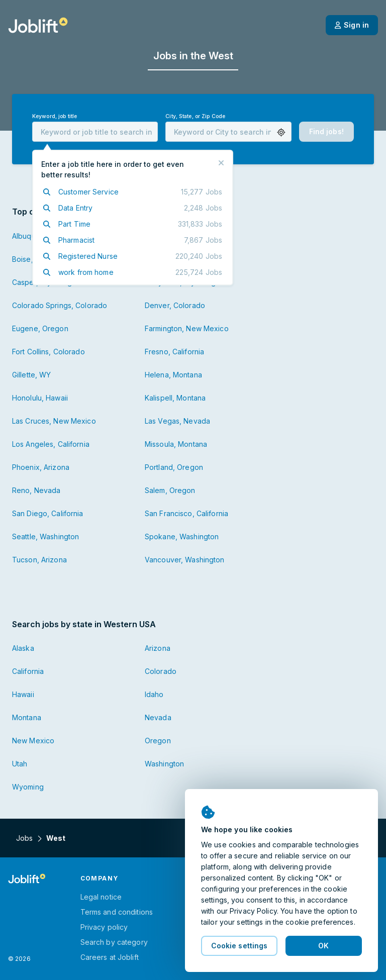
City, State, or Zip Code (195, 116)
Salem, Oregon (170, 490)
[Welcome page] (38, 25)
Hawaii (23, 694)
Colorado (161, 671)
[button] (281, 132)
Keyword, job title (55, 116)
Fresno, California (174, 352)
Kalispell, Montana (175, 398)
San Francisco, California (186, 513)
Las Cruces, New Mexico (54, 421)
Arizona (158, 648)
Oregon (158, 741)
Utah (20, 764)
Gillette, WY (31, 375)
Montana (27, 717)
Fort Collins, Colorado (49, 352)
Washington (164, 764)
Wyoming (28, 787)
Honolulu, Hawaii (40, 398)
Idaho (154, 694)
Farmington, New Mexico (187, 328)
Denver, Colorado (175, 305)
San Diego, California (48, 513)
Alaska (23, 648)
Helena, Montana (173, 375)
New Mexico (33, 741)
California (28, 671)
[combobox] (95, 132)
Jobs (24, 838)
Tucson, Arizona (39, 560)
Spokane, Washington (182, 536)
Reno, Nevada (36, 490)
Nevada (158, 717)
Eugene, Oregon (40, 328)
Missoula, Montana (176, 444)
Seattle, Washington (45, 536)
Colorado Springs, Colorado (60, 305)
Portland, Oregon (174, 467)
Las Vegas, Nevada (177, 421)
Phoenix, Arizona (41, 467)
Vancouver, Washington (185, 560)
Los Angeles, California (51, 444)
